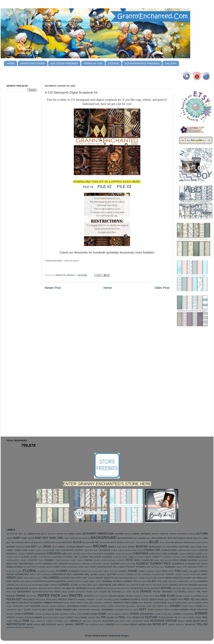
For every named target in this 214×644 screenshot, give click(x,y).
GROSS (32, 578)
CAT (96, 550)
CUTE (129, 560)
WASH (196, 621)
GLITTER (111, 574)
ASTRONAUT (182, 534)
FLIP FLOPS (17, 571)
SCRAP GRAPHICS (58, 606)
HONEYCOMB (151, 578)
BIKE (36, 542)
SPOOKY (10, 614)
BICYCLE (29, 542)
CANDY (10, 550)
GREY (20, 578)
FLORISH (42, 571)
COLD (131, 557)
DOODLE (48, 564)
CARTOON (89, 550)
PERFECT (139, 596)
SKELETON (36, 610)
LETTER (74, 585)
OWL (199, 592)
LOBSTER (134, 585)
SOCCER (129, 610)
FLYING (84, 571)
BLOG (146, 542)
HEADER (91, 578)
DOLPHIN (38, 564)
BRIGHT (80, 547)
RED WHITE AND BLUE (18, 603)
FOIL (89, 571)
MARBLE (174, 585)
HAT (85, 578)
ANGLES (128, 534)
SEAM (149, 606)
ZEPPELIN (11, 628)
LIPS (127, 585)
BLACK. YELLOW (136, 542)
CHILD (89, 554)
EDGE (123, 564)
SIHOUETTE (12, 610)
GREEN (11, 578)
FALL (115, 567)
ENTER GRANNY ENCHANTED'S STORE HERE (107, 484)
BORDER (11, 547)
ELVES (204, 564)
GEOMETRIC (22, 574)
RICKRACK (58, 603)
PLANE (179, 596)
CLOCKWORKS (45, 557)
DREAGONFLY (75, 564)
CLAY (205, 554)
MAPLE (166, 585)
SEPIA (161, 606)
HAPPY (79, 578)
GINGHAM (78, 574)
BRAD (47, 546)
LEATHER (54, 585)
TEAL (122, 617)
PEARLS (130, 596)
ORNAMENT (167, 592)
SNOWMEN (119, 610)
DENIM (183, 560)
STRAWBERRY (188, 614)
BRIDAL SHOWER (67, 547)
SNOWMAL (96, 610)
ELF (199, 564)
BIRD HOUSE (56, 542)
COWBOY (49, 560)
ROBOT (79, 603)
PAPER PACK (49, 595)
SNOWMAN (107, 610)
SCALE (9, 606)
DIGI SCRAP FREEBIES (64, 63)
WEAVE (37, 625)
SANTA (198, 603)
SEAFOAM (141, 606)
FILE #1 (88, 187)
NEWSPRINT (24, 592)
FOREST (123, 571)
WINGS (102, 625)
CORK (183, 557)
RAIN (181, 600)
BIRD (47, 542)
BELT (14, 542)
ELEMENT (143, 563)
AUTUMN (202, 533)
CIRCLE (190, 554)
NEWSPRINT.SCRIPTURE (43, 592)
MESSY (51, 588)
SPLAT (193, 610)
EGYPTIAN (131, 564)
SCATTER (35, 606)
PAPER (21, 596)
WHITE (80, 624)
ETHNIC (27, 567)
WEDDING (51, 625)
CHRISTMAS (140, 553)
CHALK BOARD (125, 550)
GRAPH (179, 574)
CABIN (192, 547)
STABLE (73, 614)
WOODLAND (145, 624)
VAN (117, 621)
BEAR (190, 538)
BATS (176, 538)
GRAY (204, 574)
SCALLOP (18, 606)
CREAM (88, 560)
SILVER (27, 610)
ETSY (34, 567)
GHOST (33, 574)
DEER (176, 560)
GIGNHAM (46, 574)
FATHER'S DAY (143, 567)
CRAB (58, 560)
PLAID (171, 596)
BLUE (154, 542)
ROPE (127, 603)
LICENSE (113, 63)
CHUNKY (182, 554)
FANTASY (131, 567)
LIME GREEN (118, 585)
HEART (99, 578)
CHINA (118, 554)
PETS (152, 596)
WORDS (172, 625)
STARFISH (125, 614)
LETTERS (82, 585)
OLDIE (136, 592)
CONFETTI (157, 557)
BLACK (77, 542)
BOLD (187, 542)
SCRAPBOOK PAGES (77, 606)
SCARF (26, 606)
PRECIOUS (41, 600)
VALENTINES (108, 621)
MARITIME (183, 585)
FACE (64, 567)
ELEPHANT (190, 564)
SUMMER (37, 617)
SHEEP (185, 606)
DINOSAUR (203, 560)
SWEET (70, 618)
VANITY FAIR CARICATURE (131, 621)
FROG (164, 571)
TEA (116, 618)
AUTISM (192, 534)
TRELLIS (17, 621)
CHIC (70, 554)
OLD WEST (127, 592)
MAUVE (24, 588)
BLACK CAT (122, 542)
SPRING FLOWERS (43, 614)
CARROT (79, 550)
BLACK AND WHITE (108, 542)
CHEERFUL (12, 554)
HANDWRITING (67, 578)
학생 (32, 628)
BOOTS (205, 542)
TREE (205, 617)
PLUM (193, 596)
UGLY (66, 621)
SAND (178, 603)
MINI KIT (71, 588)
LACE (165, 581)
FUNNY (185, 571)
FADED (81, 567)
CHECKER (203, 550)
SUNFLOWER (53, 618)
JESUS (79, 581)
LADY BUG (173, 581)
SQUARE (55, 614)
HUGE (22, 581)
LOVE (142, 585)
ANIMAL (136, 534)
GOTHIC (138, 574)
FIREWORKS (192, 567)
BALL (149, 538)
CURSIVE (121, 560)
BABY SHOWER (71, 538)
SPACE (151, 610)
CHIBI (64, 554)
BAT (165, 538)
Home (108, 288)
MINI (64, 588)
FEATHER (155, 567)
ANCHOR (119, 534)
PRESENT (63, 600)
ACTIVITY (52, 534)
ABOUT (44, 534)
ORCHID (157, 592)
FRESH (158, 571)
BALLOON (157, 538)
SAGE (163, 603)
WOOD (134, 624)
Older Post (162, 288)
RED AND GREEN (199, 600)
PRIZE (117, 600)
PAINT (205, 592)
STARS (134, 614)
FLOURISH (51, 571)
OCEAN (103, 592)
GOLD (130, 574)
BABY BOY (42, 538)
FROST (171, 571)
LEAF (46, 585)
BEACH (183, 538)
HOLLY (136, 578)
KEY (144, 581)
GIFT (39, 574)
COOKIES (167, 557)
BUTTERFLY (173, 547)
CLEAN (9, 557)
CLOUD (97, 557)
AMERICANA (106, 533)
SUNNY (62, 618)
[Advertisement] (20, 147)
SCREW (110, 606)
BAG (136, 538)
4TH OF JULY (16, 534)
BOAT (181, 542)
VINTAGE (171, 621)
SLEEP (51, 610)
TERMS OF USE (93, 63)
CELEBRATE (105, 550)
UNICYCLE (87, 621)
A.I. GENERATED (32, 534)
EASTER (115, 564)
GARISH (10, 574)
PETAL (146, 596)
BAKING (142, 538)
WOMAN (126, 625)
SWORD (92, 618)
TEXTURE (151, 617)
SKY (44, 610)
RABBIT (174, 600)
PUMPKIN (125, 599)
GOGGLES (122, 574)
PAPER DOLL (32, 596)
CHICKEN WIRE (79, 554)
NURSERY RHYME (84, 592)
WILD (87, 625)
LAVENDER (202, 581)
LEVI (89, 585)
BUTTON (184, 547)
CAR (52, 550)
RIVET (67, 603)
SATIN (205, 603)
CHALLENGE (137, 550)
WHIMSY (70, 624)
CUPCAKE (111, 560)
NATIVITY (156, 588)
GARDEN (203, 571)
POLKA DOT (14, 599)
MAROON (193, 585)
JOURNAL (107, 581)
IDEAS (28, 581)
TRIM (25, 621)
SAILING (171, 603)
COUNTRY (33, 560)
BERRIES (20, 542)
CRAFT (73, 560)
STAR (102, 614)
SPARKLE (159, 610)
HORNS (161, 578)
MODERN (81, 588)
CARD (58, 550)
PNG (198, 596)
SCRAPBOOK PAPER (97, 606)
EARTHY (106, 564)
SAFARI (156, 603)
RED (187, 599)
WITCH (119, 625)
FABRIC (57, 567)
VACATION (97, 621)
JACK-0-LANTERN (56, 581)
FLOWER (62, 571)
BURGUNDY (155, 547)
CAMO (205, 547)
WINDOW (94, 625)
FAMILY (122, 567)
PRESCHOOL (52, 600)
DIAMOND (192, 560)
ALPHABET (90, 533)
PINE (157, 596)
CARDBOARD (68, 550)
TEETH (129, 618)
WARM (189, 621)
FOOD (95, 571)
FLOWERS (74, 571)
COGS (125, 557)
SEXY (167, 606)
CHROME (173, 554)
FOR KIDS (114, 571)
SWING (77, 618)
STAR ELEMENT (113, 614)
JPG (135, 581)
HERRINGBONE (126, 578)
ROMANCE (108, 603)
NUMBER (72, 592)
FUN (178, 571)
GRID (26, 578)
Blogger (125, 636)
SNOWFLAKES (84, 610)
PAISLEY (11, 596)
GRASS (186, 574)
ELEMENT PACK (160, 563)
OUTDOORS (180, 592)
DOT (56, 564)
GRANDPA (146, 574)
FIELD (179, 567)
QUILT (167, 600)
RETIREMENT (36, 603)
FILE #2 (105, 187)
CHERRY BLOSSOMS (36, 554)
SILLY (20, 610)
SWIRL (84, 617)
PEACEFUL (104, 596)
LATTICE (193, 581)
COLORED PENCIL (143, 557)
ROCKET (99, 603)
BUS (165, 547)
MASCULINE (13, 588)
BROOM (89, 547)
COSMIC (24, 560)
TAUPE (110, 617)
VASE (146, 621)
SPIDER (184, 610)
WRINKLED (190, 625)
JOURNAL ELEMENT (123, 581)
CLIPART (25, 557)
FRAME (133, 571)
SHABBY (175, 606)
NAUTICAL (177, 588)
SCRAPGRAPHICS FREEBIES (142, 63)
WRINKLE (180, 625)
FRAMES (142, 571)
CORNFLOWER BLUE (197, 557)
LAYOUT (10, 585)
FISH (201, 567)
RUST (141, 603)
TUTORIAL (59, 621)
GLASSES (102, 574)
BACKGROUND (104, 538)
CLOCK (34, 557)
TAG (98, 617)
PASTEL (76, 595)
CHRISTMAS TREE (158, 554)
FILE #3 (124, 187)
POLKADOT (29, 599)
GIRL (87, 574)
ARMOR (173, 534)
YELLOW (202, 624)
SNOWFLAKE (70, 610)
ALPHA (78, 534)
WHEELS (61, 625)
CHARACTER (152, 550)
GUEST (39, 578)
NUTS (96, 592)
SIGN (205, 606)
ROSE (134, 603)
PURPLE (136, 599)
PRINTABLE (109, 600)
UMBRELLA (75, 621)
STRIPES (11, 618)
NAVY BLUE (187, 588)
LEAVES (64, 585)
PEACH (113, 596)
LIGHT (95, 585)
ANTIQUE (146, 534)
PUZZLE (145, 600)
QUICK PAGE (157, 599)
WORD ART (160, 624)
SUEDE (28, 618)
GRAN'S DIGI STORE (33, 63)
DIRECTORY (12, 564)
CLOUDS (107, 557)
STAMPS (94, 614)
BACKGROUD (84, 538)
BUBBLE (112, 547)
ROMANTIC (118, 603)
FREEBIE (150, 571)
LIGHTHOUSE (105, 585)
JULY (140, 581)
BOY (34, 546)
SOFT (143, 609)
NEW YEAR (11, 592)
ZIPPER (19, 628)
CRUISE (97, 560)
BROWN (100, 546)
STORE (177, 614)
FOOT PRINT (103, 571)
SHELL (192, 606)
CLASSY (198, 554)
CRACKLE (65, 560)
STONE (157, 614)
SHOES (199, 606)
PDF (97, 596)
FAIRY (87, 567)
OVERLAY (191, 592)
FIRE (184, 567)
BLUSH (175, 542)
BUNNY (132, 547)
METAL (58, 588)
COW (41, 560)
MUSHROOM (137, 588)
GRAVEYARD (195, 574)
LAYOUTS (19, 585)
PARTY (65, 596)
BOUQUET (20, 547)
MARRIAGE (203, 585)
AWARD (10, 538)
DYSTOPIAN (96, 564)
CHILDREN (109, 554)
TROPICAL (41, 621)
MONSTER (91, 588)
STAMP (86, 614)
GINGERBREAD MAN (62, 574)
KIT (154, 581)
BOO (199, 542)
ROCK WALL (89, 603)
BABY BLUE (28, 538)
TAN (103, 617)
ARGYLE (164, 534)
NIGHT (57, 592)
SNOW (58, 610)
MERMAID (43, 588)
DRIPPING (86, 564)
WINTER (110, 624)
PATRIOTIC (89, 596)
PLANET (186, 596)
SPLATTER (203, 610)
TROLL (33, 621)
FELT (162, 567)
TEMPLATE (138, 617)
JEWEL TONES (95, 581)
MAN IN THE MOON (154, 585)
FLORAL (30, 571)
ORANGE (146, 591)
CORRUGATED (13, 560)
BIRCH (42, 542)
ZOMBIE (26, 628)
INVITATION (40, 581)
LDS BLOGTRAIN (36, 585)
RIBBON (48, 603)
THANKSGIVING (166, 618)
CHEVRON (54, 553)
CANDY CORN (35, 550)
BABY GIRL (57, 538)
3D (8, 534)
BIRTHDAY (67, 542)
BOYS (40, 547)
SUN (45, 618)
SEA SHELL (131, 606)
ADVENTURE (62, 534)
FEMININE (170, 567)
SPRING (29, 614)
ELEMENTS (178, 564)
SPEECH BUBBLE (172, 610)
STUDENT (20, 618)
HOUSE (15, 581)
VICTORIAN (157, 621)
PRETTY (73, 599)
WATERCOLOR (16, 624)
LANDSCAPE (183, 581)
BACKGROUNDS (125, 538)
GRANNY (170, 574)
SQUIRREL (64, 614)
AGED (71, 534)
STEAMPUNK (147, 614)
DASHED (168, 560)
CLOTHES (57, 557)
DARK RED (159, 560)
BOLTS (193, 542)
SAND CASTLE (188, 603)
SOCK (136, 610)
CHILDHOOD (98, 554)
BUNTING (142, 546)
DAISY (137, 560)
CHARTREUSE (184, 550)
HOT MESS (197, 578)
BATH (170, 538)
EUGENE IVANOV (45, 567)
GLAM (93, 574)
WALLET (181, 621)
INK (33, 581)
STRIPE (201, 613)
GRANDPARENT (158, 574)
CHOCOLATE (126, 554)
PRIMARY (82, 600)
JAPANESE (71, 581)
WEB (43, 625)
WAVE (30, 624)
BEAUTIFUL (198, 538)
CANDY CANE (21, 550)
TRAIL (192, 618)
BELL (9, 542)
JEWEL (85, 581)
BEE (206, 538)
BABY (17, 538)
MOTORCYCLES (124, 588)
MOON (100, 588)
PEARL (121, 596)
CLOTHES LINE (70, 557)
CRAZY (80, 560)
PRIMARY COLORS (95, 600)
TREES (9, 621)
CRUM (103, 560)
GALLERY (171, 63)
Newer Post (53, 288)
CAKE (199, 547)
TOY (180, 618)
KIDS (149, 581)
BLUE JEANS (165, 542)
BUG (119, 547)
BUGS (125, 547)
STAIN (79, 614)
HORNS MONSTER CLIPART (178, 578)
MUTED (147, 588)
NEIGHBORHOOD (200, 588)
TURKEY (50, 621)
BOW (28, 547)
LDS (26, 585)
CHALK (114, 550)
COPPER (176, 557)
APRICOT (155, 534)
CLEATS (17, 557)
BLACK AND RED (91, 542)
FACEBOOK (72, 567)
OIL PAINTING (114, 592)
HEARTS (108, 578)
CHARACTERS (169, 550)
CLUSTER (117, 557)
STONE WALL (167, 614)
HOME (11, 63)
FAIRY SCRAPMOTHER (101, 567)
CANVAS (45, 550)
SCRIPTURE (120, 606)
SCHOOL (45, 606)
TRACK (185, 618)
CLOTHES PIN (86, 557)
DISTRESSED (26, 564)
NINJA (64, 592)
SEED (154, 606)
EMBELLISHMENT (15, 567)
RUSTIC (148, 603)
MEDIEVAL (33, 588)
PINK (163, 596)
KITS (159, 581)
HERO (116, 578)
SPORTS (19, 614)
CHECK (194, 550)
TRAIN (198, 618)
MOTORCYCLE (110, 588)
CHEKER (22, 554)
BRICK (55, 547)
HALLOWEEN (51, 578)
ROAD (73, 603)
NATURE (166, 588)
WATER (204, 621)
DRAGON (63, 564)
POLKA (205, 596)
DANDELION (147, 560)
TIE (176, 618)
